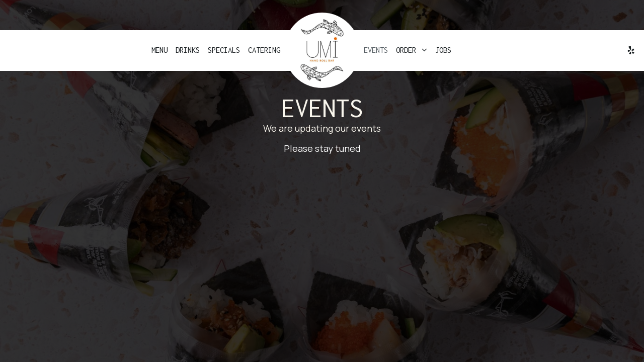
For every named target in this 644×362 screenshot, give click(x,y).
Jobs (443, 50)
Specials (224, 50)
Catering (264, 50)
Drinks (188, 50)
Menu (159, 50)
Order (412, 50)
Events (376, 50)
